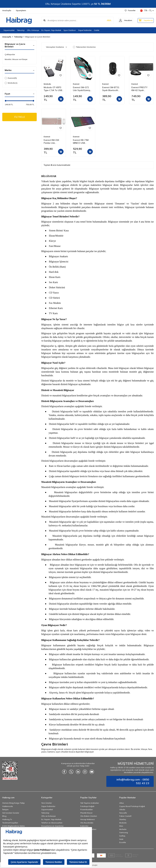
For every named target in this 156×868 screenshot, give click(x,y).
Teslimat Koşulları (10, 823)
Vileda (122, 809)
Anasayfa (7, 37)
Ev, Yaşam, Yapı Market (51, 30)
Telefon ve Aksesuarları (52, 823)
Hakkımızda (8, 806)
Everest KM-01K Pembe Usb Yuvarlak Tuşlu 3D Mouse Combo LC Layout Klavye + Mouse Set (53, 142)
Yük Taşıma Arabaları (90, 803)
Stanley (123, 819)
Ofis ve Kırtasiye (49, 816)
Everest (11, 78)
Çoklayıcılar (10, 54)
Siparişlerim (21, 10)
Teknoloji (21, 30)
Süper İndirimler (85, 30)
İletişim (5, 809)
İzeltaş (122, 836)
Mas (121, 826)
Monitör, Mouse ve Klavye (16, 59)
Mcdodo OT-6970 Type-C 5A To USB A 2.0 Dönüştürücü (53, 89)
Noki (121, 839)
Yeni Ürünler (47, 803)
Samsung (124, 832)
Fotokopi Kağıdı (87, 806)
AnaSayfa (7, 10)
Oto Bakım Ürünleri (89, 816)
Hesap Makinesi (88, 819)
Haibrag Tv (7, 819)
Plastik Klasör (86, 813)
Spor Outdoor (70, 30)
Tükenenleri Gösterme (84, 47)
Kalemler (84, 826)
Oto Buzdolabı (87, 823)
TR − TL (147, 11)
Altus (122, 803)
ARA (106, 20)
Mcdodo (11, 83)
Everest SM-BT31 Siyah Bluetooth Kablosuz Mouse (111, 89)
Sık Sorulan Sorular (11, 813)
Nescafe (123, 813)
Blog (4, 816)
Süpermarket (9, 30)
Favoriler (130, 10)
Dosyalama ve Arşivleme (52, 826)
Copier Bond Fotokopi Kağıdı (132, 806)
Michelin (123, 829)
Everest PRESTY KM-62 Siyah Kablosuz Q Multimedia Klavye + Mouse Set (141, 89)
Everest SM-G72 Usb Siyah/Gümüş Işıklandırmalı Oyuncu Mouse (82, 89)
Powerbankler (87, 809)
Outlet (97, 30)
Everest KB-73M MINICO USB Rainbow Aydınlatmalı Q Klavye (81, 142)
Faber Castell (125, 816)
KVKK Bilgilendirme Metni (13, 826)
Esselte (123, 842)
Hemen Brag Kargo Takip (13, 803)
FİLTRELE (20, 117)
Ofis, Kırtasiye (33, 30)
